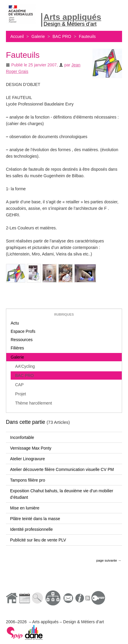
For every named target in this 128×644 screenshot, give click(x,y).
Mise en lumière (25, 508)
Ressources (22, 340)
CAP (19, 385)
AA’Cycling (25, 366)
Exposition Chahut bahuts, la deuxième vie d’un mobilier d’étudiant (62, 494)
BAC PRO (62, 36)
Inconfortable (22, 437)
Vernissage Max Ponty (31, 448)
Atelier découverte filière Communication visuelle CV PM (62, 469)
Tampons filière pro (28, 480)
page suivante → (109, 560)
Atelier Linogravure (28, 459)
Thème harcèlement (34, 403)
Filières (17, 348)
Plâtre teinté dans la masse (35, 519)
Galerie (38, 36)
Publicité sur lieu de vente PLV (38, 540)
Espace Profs (23, 331)
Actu (15, 323)
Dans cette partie (25, 422)
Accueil (17, 36)
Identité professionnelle (31, 529)
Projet (21, 394)
